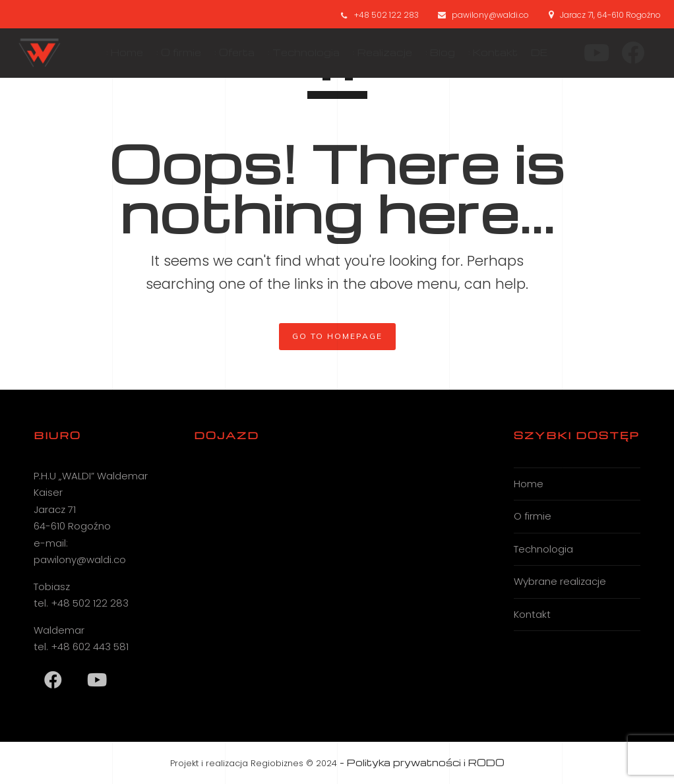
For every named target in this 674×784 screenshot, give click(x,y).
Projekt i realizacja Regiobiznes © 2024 (254, 763)
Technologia (543, 549)
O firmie (533, 516)
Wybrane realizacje (560, 581)
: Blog (435, 52)
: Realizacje (377, 52)
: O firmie (173, 52)
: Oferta (229, 52)
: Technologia (298, 52)
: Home (119, 52)
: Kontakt (488, 52)
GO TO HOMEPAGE (337, 336)
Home (529, 484)
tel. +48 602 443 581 (81, 647)
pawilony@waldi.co (490, 15)
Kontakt (532, 614)
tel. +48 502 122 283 (81, 603)
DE (534, 52)
